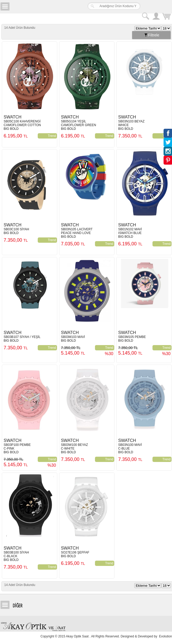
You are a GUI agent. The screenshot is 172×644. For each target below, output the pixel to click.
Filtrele (151, 35)
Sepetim (167, 17)
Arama (146, 16)
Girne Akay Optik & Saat (43, 7)
